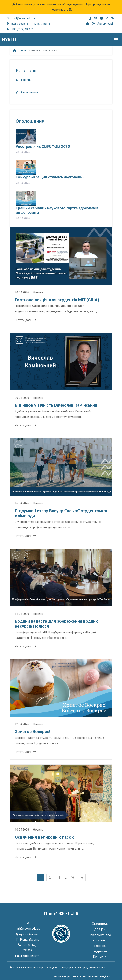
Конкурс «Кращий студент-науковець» (50, 177)
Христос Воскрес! (33, 732)
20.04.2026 (22, 292)
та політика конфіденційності (96, 976)
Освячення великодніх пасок (44, 837)
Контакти (100, 957)
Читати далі (25, 320)
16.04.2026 (22, 503)
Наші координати (27, 956)
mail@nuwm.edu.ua (21, 18)
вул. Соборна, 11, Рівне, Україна (28, 24)
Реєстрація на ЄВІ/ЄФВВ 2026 (43, 146)
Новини (24, 80)
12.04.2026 (22, 724)
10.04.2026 (22, 830)
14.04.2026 (22, 614)
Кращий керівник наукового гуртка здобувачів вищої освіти (57, 210)
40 (72, 878)
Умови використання (66, 976)
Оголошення (27, 92)
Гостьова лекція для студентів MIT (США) (57, 300)
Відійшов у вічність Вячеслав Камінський (56, 405)
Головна (20, 50)
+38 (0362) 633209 (20, 29)
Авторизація (106, 24)
